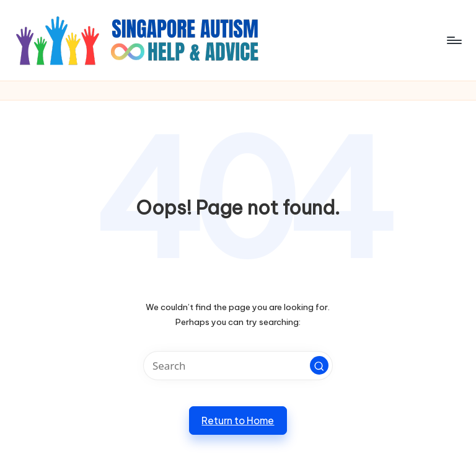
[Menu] (453, 40)
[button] (319, 365)
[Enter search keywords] (238, 366)
